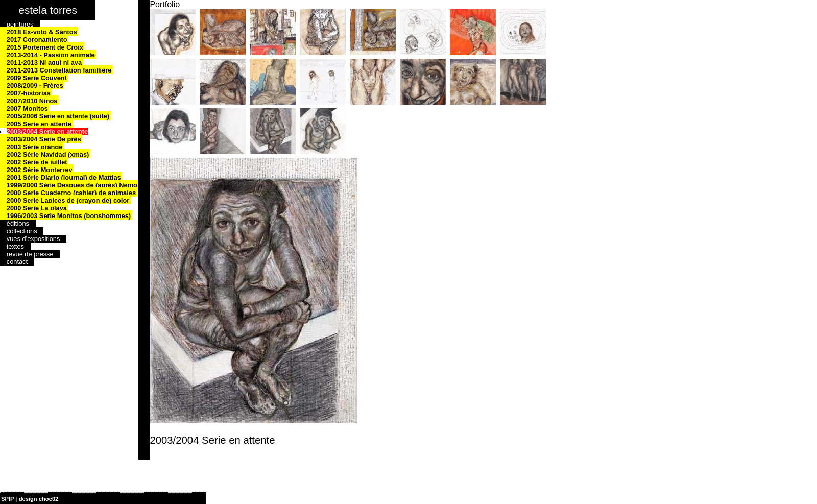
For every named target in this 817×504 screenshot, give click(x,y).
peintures (20, 24)
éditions (18, 223)
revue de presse (30, 254)
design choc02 (39, 499)
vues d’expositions (33, 239)
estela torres (47, 10)
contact (17, 262)
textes (15, 246)
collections (22, 231)
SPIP (8, 499)
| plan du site (77, 499)
